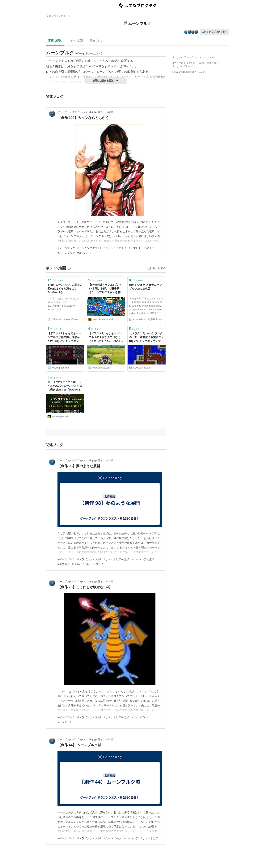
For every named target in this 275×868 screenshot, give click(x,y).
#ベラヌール (65, 722)
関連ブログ (96, 41)
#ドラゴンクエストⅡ (89, 248)
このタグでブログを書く (214, 32)
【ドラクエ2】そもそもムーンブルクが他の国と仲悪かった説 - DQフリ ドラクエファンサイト (65, 337)
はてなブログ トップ (58, 16)
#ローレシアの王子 (115, 248)
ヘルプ (201, 63)
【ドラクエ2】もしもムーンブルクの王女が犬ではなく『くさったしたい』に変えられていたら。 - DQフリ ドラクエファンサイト (106, 337)
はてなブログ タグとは (184, 63)
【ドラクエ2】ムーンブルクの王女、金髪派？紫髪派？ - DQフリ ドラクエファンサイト (146, 337)
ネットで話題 (76, 41)
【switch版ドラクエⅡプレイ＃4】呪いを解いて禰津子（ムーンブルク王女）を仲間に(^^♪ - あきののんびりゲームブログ (106, 289)
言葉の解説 (55, 41)
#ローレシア (131, 838)
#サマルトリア (150, 838)
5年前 (110, 739)
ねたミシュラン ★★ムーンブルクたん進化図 (146, 287)
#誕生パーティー (87, 253)
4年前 (110, 112)
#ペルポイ (78, 564)
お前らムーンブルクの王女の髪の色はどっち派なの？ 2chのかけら (65, 288)
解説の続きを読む (106, 81)
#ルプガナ (64, 564)
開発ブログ (213, 63)
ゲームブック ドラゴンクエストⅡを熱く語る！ (81, 112)
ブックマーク (55, 280)
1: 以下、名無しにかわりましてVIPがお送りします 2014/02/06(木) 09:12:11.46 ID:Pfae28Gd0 (64, 304)
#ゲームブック (66, 248)
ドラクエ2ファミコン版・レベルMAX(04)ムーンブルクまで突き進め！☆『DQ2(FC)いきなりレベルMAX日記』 (65, 386)
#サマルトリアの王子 (142, 248)
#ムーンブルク (66, 253)
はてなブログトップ (182, 66)
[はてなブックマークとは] (69, 268)
